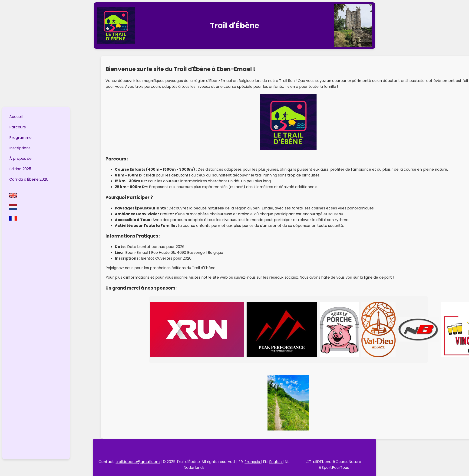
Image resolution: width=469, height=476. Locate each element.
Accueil (16, 117)
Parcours (18, 127)
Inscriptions (20, 148)
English (276, 462)
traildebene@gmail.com (138, 462)
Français (253, 462)
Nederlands (194, 468)
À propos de (20, 158)
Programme (20, 138)
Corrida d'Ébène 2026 (29, 179)
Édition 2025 (20, 169)
